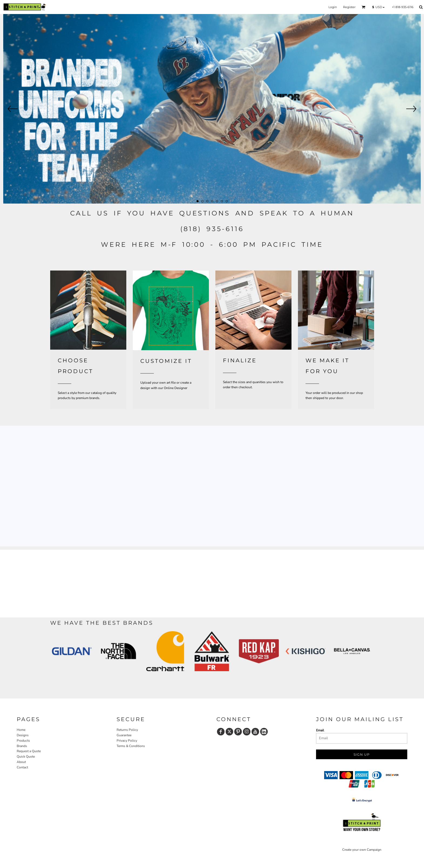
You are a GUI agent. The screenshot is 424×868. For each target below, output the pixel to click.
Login (333, 7)
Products (23, 741)
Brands (22, 746)
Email (320, 730)
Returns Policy (127, 730)
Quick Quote (26, 756)
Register (349, 7)
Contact (22, 767)
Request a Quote (29, 751)
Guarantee (124, 735)
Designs (23, 735)
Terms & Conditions (131, 746)
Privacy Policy (127, 741)
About (21, 762)
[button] (364, 7)
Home (21, 730)
